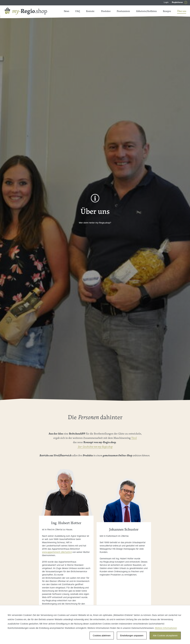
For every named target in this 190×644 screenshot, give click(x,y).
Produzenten (123, 11)
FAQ (81, 11)
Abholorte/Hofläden (146, 11)
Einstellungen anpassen (132, 635)
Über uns (182, 11)
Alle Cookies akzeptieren (165, 635)
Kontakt (68, 11)
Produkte (106, 11)
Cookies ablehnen (102, 635)
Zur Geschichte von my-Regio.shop (95, 447)
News (92, 11)
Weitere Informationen (166, 628)
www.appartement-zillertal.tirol (57, 552)
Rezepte (167, 11)
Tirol (134, 438)
